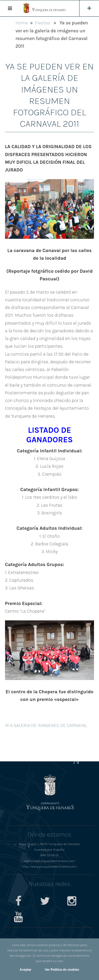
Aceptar (25, 970)
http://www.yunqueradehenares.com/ (49, 866)
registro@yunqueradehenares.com (49, 861)
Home (22, 23)
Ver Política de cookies (62, 970)
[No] (92, 959)
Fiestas (43, 23)
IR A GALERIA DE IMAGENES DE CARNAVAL (46, 725)
